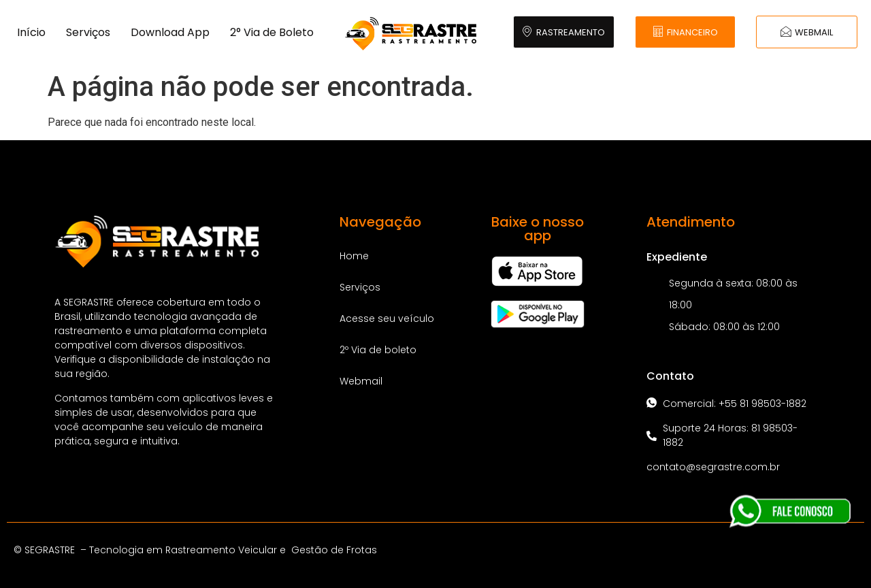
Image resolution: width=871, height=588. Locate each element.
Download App (170, 32)
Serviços (88, 32)
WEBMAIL (807, 32)
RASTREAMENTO (563, 32)
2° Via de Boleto (272, 32)
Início (31, 32)
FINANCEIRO (685, 32)
